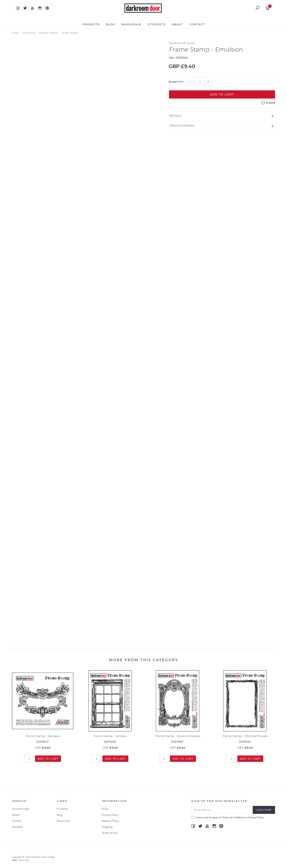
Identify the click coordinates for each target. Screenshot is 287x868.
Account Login (21, 809)
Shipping (107, 827)
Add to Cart (222, 94)
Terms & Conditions (234, 817)
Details (176, 116)
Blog (111, 24)
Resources (63, 821)
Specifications (182, 126)
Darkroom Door (182, 43)
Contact (197, 24)
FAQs (105, 809)
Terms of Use (110, 833)
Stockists (156, 24)
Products (91, 24)
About (177, 24)
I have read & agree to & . (228, 817)
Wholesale (131, 24)
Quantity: (176, 82)
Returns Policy (110, 821)
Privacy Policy (110, 815)
